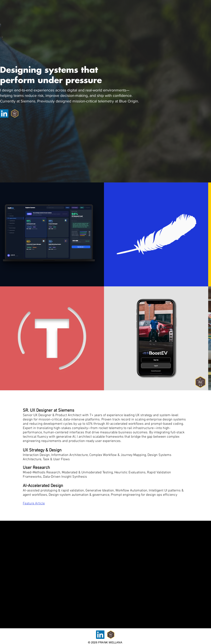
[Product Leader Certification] (15, 114)
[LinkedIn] (4, 114)
